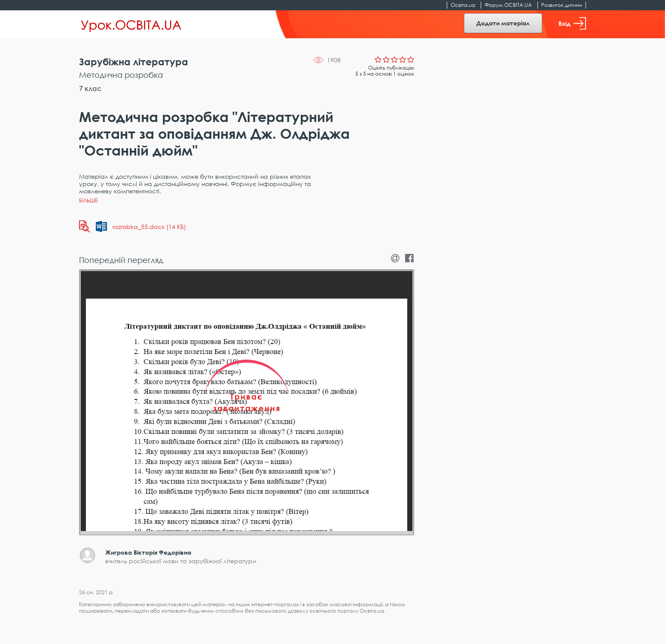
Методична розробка (121, 75)
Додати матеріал (503, 23)
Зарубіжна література (134, 62)
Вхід (572, 23)
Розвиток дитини (562, 5)
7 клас (90, 89)
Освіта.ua (463, 5)
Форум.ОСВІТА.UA (508, 5)
